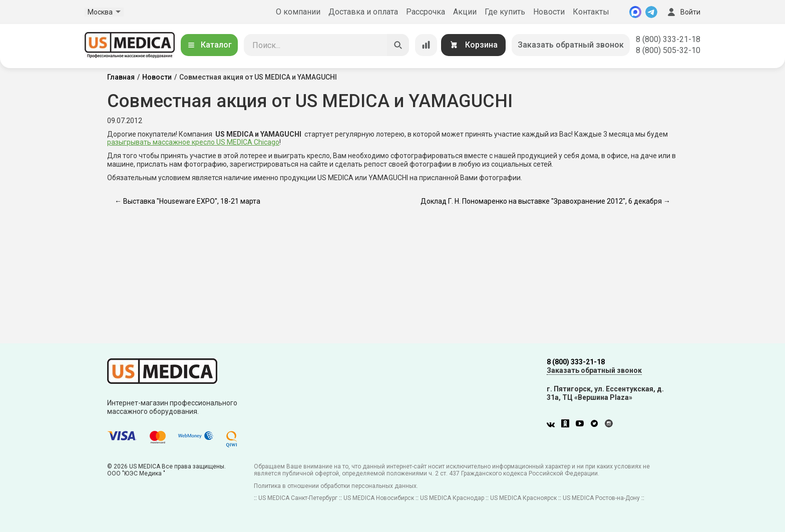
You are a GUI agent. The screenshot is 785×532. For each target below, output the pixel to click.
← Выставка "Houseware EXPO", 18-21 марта (187, 201)
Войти (683, 12)
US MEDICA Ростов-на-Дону (601, 498)
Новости (549, 12)
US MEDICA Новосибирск (379, 498)
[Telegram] (651, 12)
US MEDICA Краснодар (452, 498)
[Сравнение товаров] (426, 45)
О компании (298, 12)
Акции (465, 12)
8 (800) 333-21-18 (668, 39)
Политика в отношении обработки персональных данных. (336, 486)
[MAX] (635, 12)
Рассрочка (426, 12)
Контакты (591, 12)
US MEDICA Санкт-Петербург (298, 498)
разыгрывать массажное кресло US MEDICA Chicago (193, 142)
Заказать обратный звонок (571, 45)
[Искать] (398, 45)
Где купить (505, 12)
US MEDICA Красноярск (523, 498)
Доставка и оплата (363, 12)
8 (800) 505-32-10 (668, 50)
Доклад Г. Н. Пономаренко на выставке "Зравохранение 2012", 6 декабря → (545, 201)
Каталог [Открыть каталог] (209, 45)
